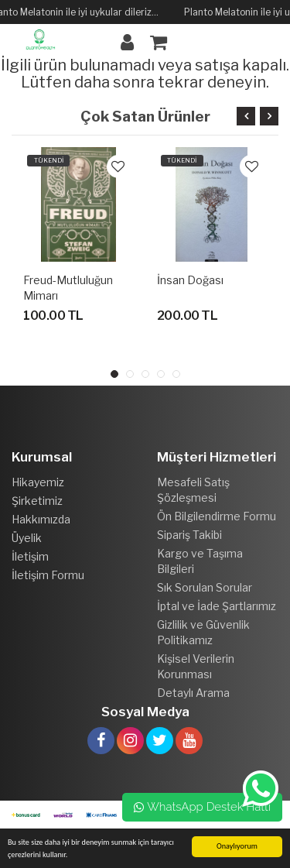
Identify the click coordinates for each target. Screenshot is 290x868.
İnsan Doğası (190, 280)
